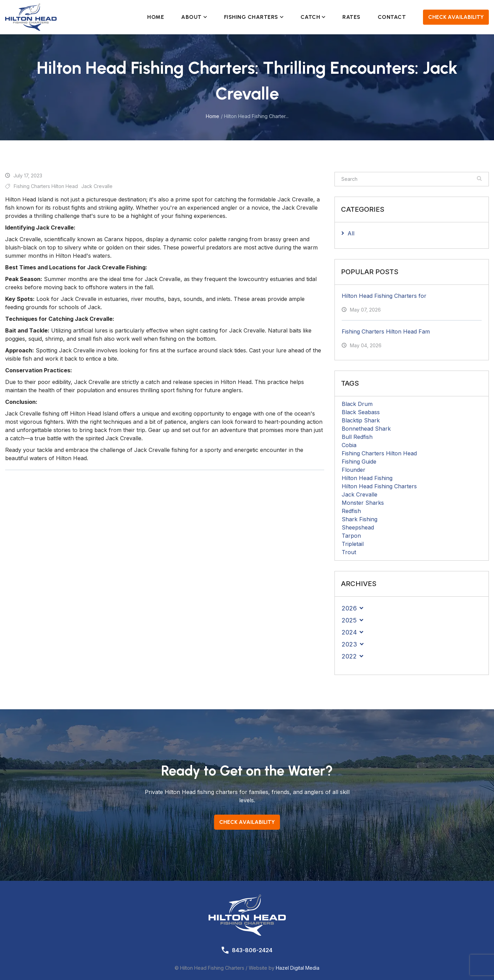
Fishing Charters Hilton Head (379, 453)
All (351, 233)
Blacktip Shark (361, 420)
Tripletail (353, 544)
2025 (349, 620)
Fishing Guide (359, 462)
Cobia (349, 445)
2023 (349, 644)
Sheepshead (358, 527)
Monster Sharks (363, 503)
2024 (349, 632)
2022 (349, 656)
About (194, 17)
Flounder (354, 470)
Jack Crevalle (360, 494)
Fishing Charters (254, 17)
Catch (313, 17)
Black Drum (357, 404)
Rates (351, 17)
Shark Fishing (360, 519)
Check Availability (456, 17)
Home (156, 17)
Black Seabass (361, 412)
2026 (349, 608)
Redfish (351, 511)
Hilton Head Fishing (367, 478)
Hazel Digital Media (298, 968)
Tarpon (351, 536)
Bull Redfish (357, 437)
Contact (392, 17)
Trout (349, 552)
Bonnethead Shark (366, 429)
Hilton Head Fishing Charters (379, 486)
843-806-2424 (252, 950)
